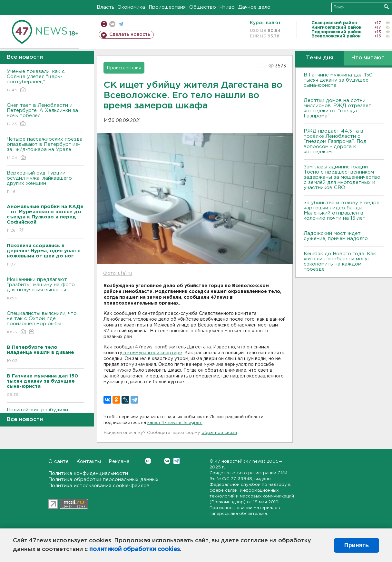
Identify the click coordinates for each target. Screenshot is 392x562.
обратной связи (219, 433)
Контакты (89, 462)
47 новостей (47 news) (240, 462)
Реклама (119, 462)
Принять (357, 545)
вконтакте (112, 24)
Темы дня (320, 58)
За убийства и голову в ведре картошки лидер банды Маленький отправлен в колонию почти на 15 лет (342, 211)
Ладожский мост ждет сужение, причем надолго (336, 236)
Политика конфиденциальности (88, 473)
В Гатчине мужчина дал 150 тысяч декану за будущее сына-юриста (338, 80)
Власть (106, 7)
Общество (203, 7)
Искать (386, 7)
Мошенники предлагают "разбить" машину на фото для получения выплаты (45, 289)
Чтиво (227, 7)
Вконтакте (148, 461)
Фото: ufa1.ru (118, 274)
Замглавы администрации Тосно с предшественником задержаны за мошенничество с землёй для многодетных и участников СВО (342, 177)
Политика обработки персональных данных (103, 480)
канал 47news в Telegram (175, 423)
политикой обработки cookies (135, 549)
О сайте (59, 462)
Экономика (132, 7)
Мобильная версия (104, 24)
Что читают (368, 58)
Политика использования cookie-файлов (99, 486)
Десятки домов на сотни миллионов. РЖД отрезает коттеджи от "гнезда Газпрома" (338, 108)
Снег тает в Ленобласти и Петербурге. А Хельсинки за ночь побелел (45, 115)
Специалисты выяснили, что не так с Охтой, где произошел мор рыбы (45, 323)
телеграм (121, 24)
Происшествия (167, 7)
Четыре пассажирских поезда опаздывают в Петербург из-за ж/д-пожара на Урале (45, 149)
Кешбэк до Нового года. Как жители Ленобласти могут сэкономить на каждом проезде (340, 261)
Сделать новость (130, 35)
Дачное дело (254, 7)
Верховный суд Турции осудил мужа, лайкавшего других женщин (45, 183)
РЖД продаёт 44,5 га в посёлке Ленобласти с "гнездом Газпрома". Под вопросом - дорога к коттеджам (335, 141)
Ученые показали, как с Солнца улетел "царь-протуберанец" (45, 81)
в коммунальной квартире (152, 353)
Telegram (176, 461)
